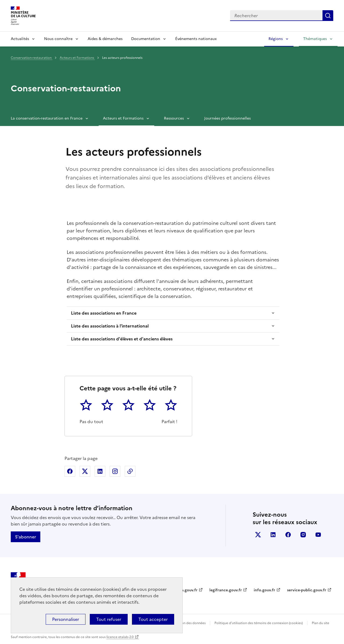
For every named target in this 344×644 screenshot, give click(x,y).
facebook (288, 535)
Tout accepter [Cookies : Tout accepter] (153, 619)
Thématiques (315, 39)
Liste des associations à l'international (110, 326)
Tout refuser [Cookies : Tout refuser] (109, 619)
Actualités (20, 39)
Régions (276, 39)
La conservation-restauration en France (47, 118)
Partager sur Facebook (70, 471)
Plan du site (320, 623)
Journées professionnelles (227, 118)
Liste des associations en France (104, 313)
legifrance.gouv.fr (226, 590)
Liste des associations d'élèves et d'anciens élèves (122, 339)
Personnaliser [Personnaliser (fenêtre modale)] (66, 619)
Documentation (146, 39)
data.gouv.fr (186, 590)
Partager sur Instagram (115, 471)
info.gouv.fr (264, 590)
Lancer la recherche (328, 16)
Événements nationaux (196, 39)
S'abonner (26, 537)
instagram (303, 535)
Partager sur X (85, 471)
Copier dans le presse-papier (130, 471)
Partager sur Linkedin (100, 471)
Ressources (174, 118)
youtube (318, 535)
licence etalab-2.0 (120, 637)
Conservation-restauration (32, 58)
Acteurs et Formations (77, 58)
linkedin (273, 535)
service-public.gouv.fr (307, 590)
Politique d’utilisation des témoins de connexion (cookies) (259, 623)
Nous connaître (58, 39)
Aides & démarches (105, 39)
